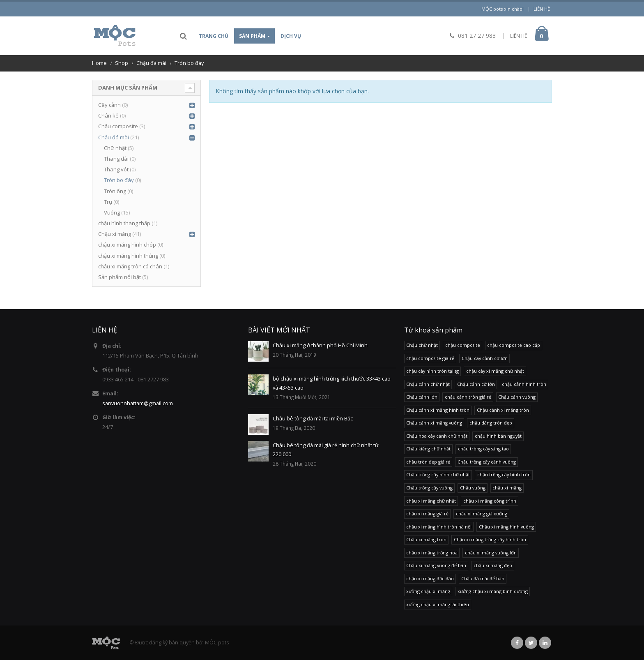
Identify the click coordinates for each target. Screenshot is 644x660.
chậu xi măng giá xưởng (482, 513)
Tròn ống (115, 191)
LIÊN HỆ (519, 36)
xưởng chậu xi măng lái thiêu (438, 604)
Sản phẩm (252, 36)
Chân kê (108, 115)
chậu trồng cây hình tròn (504, 474)
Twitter (531, 643)
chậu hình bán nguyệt (498, 436)
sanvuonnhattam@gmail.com (138, 403)
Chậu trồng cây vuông (429, 488)
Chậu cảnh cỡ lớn (476, 384)
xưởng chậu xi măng (428, 591)
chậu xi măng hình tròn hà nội (439, 527)
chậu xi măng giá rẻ (427, 513)
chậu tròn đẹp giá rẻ (428, 462)
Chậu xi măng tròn (426, 539)
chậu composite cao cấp (514, 345)
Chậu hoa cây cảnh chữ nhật (437, 436)
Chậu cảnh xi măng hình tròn (438, 410)
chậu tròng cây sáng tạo (483, 449)
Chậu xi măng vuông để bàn (436, 565)
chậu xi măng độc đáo (430, 578)
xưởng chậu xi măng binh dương (493, 591)
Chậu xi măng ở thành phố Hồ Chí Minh (320, 345)
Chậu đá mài (114, 137)
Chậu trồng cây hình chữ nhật (438, 474)
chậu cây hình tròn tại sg (432, 371)
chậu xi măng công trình (490, 501)
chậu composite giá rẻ (430, 358)
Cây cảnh (109, 105)
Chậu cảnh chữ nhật (428, 384)
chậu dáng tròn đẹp (491, 423)
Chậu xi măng (115, 234)
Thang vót (116, 169)
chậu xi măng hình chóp (127, 245)
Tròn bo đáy (119, 180)
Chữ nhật (115, 148)
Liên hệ (542, 9)
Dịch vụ (291, 36)
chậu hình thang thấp (124, 223)
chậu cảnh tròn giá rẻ (468, 397)
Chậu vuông (473, 488)
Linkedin (545, 643)
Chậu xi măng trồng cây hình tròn (490, 539)
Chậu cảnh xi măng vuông (434, 423)
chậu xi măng (507, 488)
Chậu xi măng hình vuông (506, 527)
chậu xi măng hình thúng (128, 256)
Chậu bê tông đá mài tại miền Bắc (313, 419)
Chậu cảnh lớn (422, 397)
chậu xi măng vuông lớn (491, 553)
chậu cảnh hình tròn (524, 384)
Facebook (517, 643)
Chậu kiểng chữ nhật (428, 449)
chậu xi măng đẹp (493, 565)
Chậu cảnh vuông (517, 397)
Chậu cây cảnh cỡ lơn (485, 358)
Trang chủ (214, 36)
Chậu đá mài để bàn (483, 578)
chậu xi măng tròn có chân (130, 266)
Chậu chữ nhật (422, 345)
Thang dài (116, 159)
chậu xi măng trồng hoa (432, 553)
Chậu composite (118, 126)
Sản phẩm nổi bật (120, 277)
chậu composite (463, 345)
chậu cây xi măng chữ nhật (495, 371)
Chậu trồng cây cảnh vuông (487, 462)
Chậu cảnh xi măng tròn (503, 410)
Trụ (108, 202)
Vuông (112, 212)
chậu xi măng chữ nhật (431, 501)
